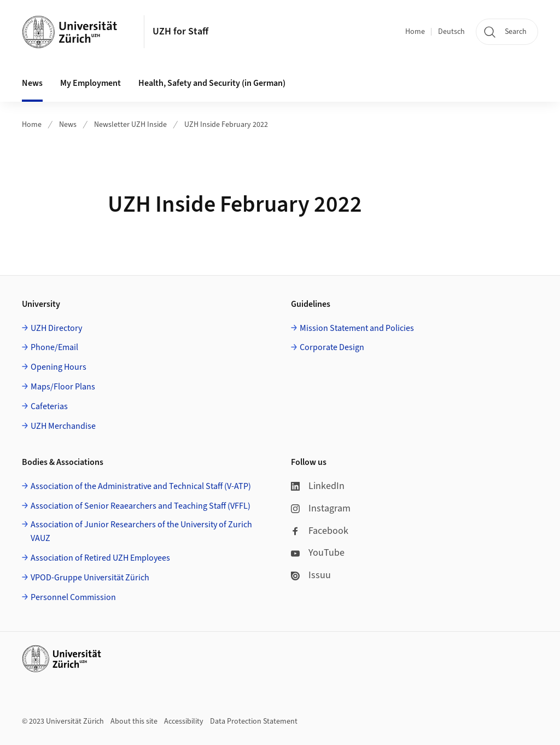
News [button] (32, 83)
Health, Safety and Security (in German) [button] (212, 83)
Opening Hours (59, 367)
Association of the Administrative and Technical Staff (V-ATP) (141, 486)
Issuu (311, 575)
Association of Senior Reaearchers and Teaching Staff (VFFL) (141, 506)
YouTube (318, 553)
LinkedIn (318, 486)
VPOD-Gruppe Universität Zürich (90, 578)
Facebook (320, 531)
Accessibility (184, 721)
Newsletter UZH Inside (130, 125)
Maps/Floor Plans (63, 387)
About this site (134, 721)
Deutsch (451, 32)
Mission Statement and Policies (357, 328)
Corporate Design (332, 347)
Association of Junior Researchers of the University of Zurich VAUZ (141, 532)
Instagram (321, 508)
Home (415, 32)
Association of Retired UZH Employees (100, 558)
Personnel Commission (73, 597)
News (68, 125)
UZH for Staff (180, 31)
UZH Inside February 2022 (226, 125)
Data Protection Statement (254, 721)
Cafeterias (49, 406)
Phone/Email (54, 347)
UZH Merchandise (63, 426)
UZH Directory (56, 328)
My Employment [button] (91, 83)
